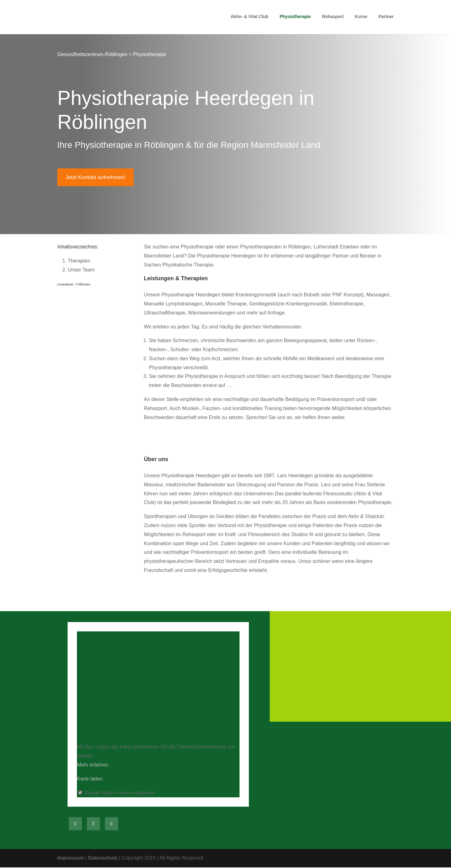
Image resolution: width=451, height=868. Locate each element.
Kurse (361, 18)
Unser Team (78, 270)
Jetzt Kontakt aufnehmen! (97, 177)
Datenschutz (103, 859)
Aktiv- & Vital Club (250, 18)
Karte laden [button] (90, 779)
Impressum (71, 859)
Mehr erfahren (93, 765)
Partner (386, 18)
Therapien (76, 261)
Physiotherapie (295, 18)
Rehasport (333, 18)
